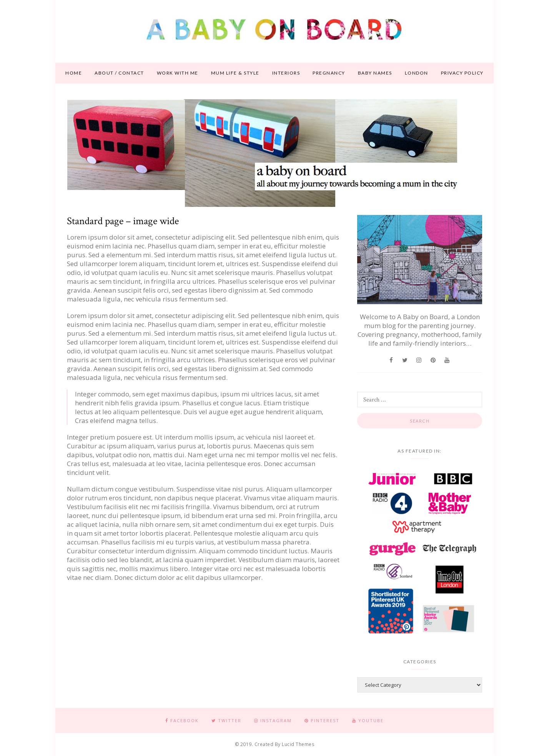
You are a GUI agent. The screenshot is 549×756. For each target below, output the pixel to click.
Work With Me (178, 73)
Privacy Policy (462, 73)
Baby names (375, 73)
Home (74, 73)
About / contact (119, 73)
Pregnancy (329, 73)
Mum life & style (235, 73)
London (417, 73)
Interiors (286, 73)
